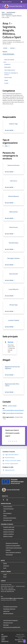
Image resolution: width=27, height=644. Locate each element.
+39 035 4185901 (12, 406)
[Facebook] (3, 500)
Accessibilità (4, 636)
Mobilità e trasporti (8, 536)
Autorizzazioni (9, 555)
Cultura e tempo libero (9, 529)
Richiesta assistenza (8, 613)
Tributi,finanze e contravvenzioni (14, 548)
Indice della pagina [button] (9, 60)
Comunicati (6, 566)
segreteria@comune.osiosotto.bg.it (15, 413)
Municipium (18, 640)
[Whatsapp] (7, 500)
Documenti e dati (7, 520)
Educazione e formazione (12, 543)
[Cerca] (24, 6)
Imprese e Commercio (9, 532)
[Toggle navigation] (3, 6)
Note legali (6, 625)
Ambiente (8, 550)
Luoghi (5, 574)
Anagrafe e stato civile (9, 527)
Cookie (3, 640)
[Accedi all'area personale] (21, 2)
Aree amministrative (7, 14)
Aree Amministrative (8, 509)
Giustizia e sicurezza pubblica (13, 545)
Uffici (5, 511)
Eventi (5, 577)
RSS (2, 634)
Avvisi (5, 568)
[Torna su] (24, 641)
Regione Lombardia (7, 2)
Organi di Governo (8, 506)
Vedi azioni (13, 48)
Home (3, 12)
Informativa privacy (8, 623)
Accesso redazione (22, 640)
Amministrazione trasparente (11, 620)
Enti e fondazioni (7, 513)
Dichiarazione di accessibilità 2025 (12, 627)
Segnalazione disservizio (9, 609)
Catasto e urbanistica (8, 534)
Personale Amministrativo (10, 518)
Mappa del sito (5, 641)
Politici (5, 516)
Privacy (3, 638)
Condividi (6, 48)
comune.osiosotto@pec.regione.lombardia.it (13, 410)
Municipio (11, 342)
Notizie (5, 563)
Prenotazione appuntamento (10, 607)
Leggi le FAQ (6, 611)
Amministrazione (11, 12)
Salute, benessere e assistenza (13, 552)
